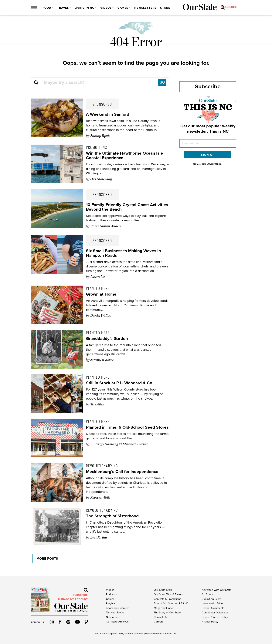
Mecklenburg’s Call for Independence (124, 472)
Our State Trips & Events (168, 594)
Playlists (111, 604)
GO (162, 82)
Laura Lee (98, 277)
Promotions (97, 147)
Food (47, 8)
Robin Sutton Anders (106, 226)
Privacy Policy (210, 622)
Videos (106, 8)
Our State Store (163, 590)
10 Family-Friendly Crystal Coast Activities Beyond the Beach (119, 207)
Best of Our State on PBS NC (171, 604)
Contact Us (160, 617)
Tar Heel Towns (115, 613)
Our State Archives (117, 622)
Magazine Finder (163, 608)
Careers (158, 622)
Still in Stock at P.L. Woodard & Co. (121, 383)
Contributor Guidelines (215, 613)
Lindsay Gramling (104, 449)
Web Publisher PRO (167, 634)
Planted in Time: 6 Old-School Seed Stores (122, 429)
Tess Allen (97, 404)
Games (123, 8)
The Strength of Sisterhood (114, 516)
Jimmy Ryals (100, 136)
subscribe (182, 8)
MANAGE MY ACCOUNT (73, 599)
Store (165, 8)
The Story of (167, 613)
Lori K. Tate (99, 537)
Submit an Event (211, 599)
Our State (102, 634)
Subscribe (208, 87)
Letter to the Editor (213, 604)
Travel (63, 8)
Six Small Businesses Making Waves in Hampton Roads (125, 253)
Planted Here (98, 288)
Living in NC (84, 8)
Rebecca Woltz (100, 498)
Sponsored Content (117, 608)
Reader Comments (213, 608)
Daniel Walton (101, 316)
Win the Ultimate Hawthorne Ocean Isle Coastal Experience (126, 155)
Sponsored (102, 104)
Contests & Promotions (167, 599)
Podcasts (111, 594)
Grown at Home (102, 294)
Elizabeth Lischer (135, 449)
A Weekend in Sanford (109, 114)
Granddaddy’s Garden (108, 339)
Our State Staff (101, 179)
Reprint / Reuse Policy (215, 617)
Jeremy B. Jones (102, 360)
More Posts (46, 558)
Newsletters (145, 8)
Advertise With (216, 590)
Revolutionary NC (102, 466)
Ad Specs (207, 594)
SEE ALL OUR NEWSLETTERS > (208, 164)
